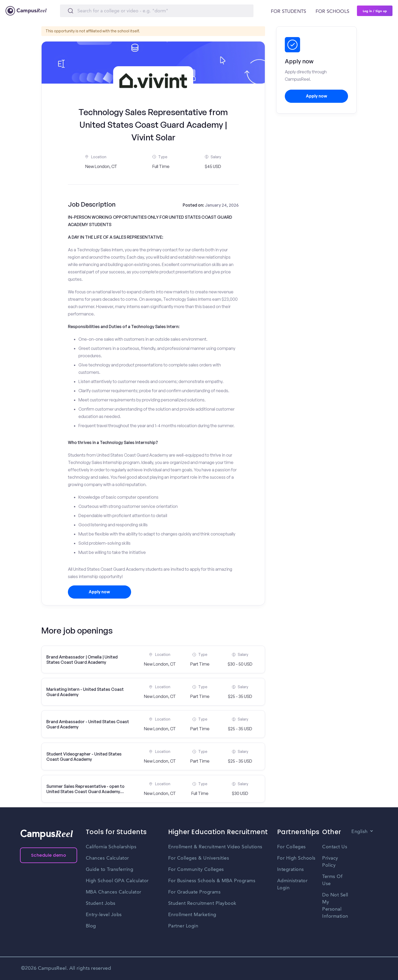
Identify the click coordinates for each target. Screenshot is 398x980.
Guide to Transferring (110, 870)
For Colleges (292, 847)
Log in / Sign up (375, 11)
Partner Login (183, 926)
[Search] (157, 11)
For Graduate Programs (195, 892)
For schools (332, 12)
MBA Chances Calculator (114, 892)
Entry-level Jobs (104, 915)
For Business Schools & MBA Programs (212, 881)
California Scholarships (111, 847)
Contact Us (335, 847)
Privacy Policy (330, 862)
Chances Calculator (107, 858)
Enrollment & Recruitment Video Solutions (215, 847)
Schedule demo (49, 855)
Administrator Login (292, 884)
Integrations (291, 870)
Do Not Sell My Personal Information (335, 906)
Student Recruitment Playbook (202, 904)
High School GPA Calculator (117, 881)
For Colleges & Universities (199, 858)
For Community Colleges (196, 870)
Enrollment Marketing (192, 915)
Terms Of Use (332, 880)
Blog (91, 926)
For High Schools (296, 858)
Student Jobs (101, 904)
